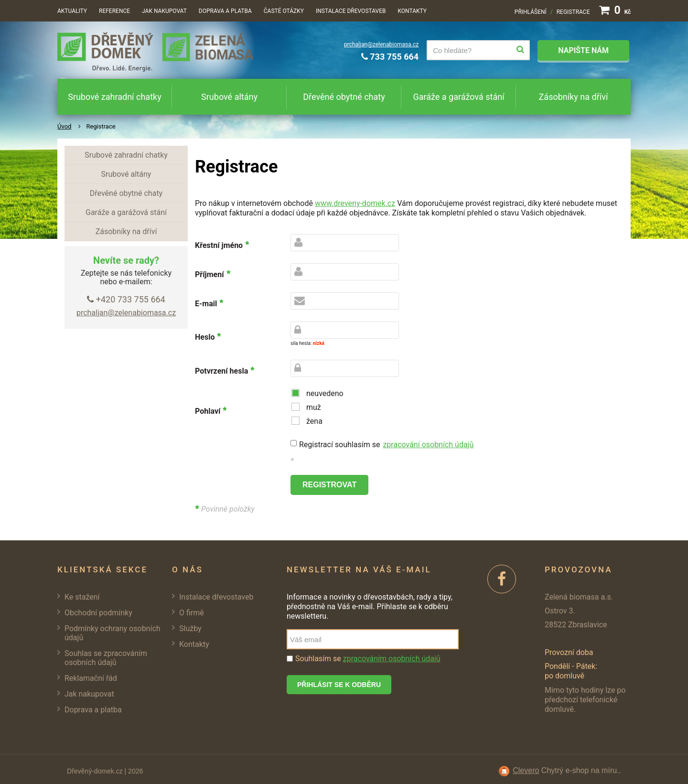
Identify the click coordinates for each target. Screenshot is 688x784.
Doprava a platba (225, 11)
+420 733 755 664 (126, 299)
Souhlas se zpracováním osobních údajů (106, 658)
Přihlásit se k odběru (339, 685)
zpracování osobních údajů (428, 445)
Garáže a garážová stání (458, 97)
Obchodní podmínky (98, 613)
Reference (114, 11)
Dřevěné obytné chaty (344, 97)
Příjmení (210, 274)
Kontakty (412, 11)
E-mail (206, 304)
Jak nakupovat (164, 11)
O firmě (192, 613)
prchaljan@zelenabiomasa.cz (381, 44)
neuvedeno (325, 393)
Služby (190, 628)
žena (314, 421)
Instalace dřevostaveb (351, 11)
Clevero (526, 770)
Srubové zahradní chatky (114, 97)
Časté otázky (284, 11)
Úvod (64, 126)
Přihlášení (531, 12)
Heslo (205, 337)
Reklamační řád (91, 678)
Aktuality (72, 11)
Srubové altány (229, 97)
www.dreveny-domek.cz (355, 203)
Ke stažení (82, 597)
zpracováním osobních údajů (392, 659)
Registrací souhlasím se (386, 445)
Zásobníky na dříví (574, 97)
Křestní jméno (219, 245)
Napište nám (583, 50)
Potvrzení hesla (221, 371)
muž (314, 407)
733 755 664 (390, 57)
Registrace (573, 12)
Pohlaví (208, 411)
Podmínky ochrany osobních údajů (113, 633)
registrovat (329, 485)
